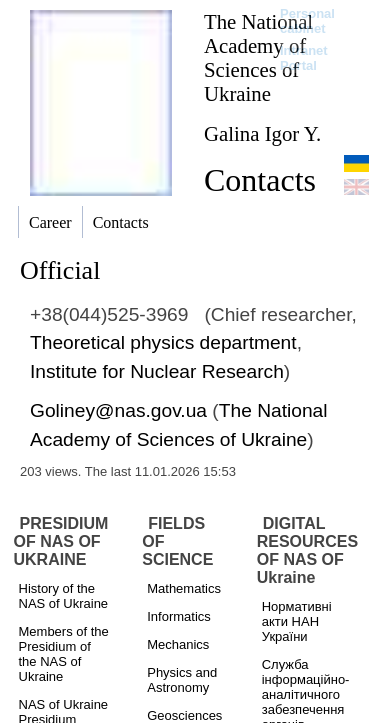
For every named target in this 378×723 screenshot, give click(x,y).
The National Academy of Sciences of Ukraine (258, 57)
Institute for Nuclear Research (157, 371)
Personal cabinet (307, 21)
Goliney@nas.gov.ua (118, 410)
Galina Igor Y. (262, 133)
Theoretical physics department (163, 342)
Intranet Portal (304, 58)
